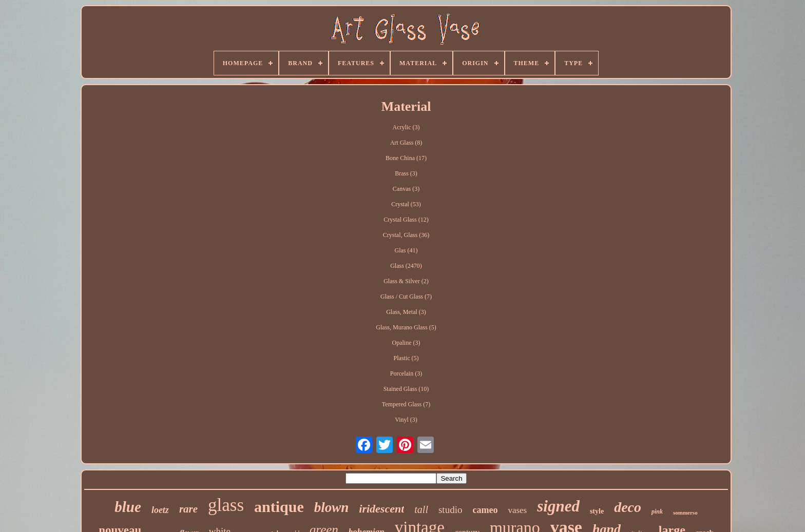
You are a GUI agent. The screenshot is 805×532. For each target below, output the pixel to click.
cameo (485, 510)
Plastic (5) (406, 358)
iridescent (381, 509)
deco (628, 507)
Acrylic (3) (406, 127)
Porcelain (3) (406, 373)
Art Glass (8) (406, 143)
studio (450, 510)
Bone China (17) (406, 158)
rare (188, 509)
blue (128, 507)
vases (517, 510)
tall (421, 509)
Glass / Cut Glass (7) (406, 297)
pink (657, 511)
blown (332, 507)
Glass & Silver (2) (406, 281)
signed (558, 506)
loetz (160, 510)
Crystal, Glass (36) (406, 235)
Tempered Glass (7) (406, 404)
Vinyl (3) (406, 420)
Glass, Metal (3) (406, 312)
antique (279, 507)
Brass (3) (406, 173)
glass (226, 505)
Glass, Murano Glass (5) (406, 327)
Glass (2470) (406, 266)
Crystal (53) (406, 204)
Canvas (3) (406, 189)
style (597, 511)
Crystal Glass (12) (406, 220)
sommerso (685, 513)
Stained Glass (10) (406, 389)
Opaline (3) (406, 343)
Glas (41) (406, 250)
